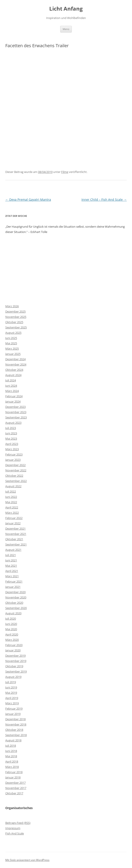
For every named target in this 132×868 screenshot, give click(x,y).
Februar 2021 (14, 581)
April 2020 (12, 634)
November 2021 (16, 534)
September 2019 (16, 671)
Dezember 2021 (15, 529)
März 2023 (12, 449)
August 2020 (13, 613)
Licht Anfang (66, 9)
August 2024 (13, 375)
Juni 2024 (11, 386)
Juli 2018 (11, 746)
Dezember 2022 (15, 465)
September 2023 (16, 417)
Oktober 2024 (14, 370)
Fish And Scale (15, 833)
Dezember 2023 (15, 407)
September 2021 (16, 544)
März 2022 (12, 513)
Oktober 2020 (14, 603)
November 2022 (16, 470)
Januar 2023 (13, 460)
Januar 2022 (13, 523)
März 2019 (12, 703)
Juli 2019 (11, 682)
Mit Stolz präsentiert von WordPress (27, 860)
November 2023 (16, 412)
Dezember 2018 (15, 719)
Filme (65, 172)
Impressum (13, 828)
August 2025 (13, 333)
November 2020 (16, 597)
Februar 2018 (14, 772)
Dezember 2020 (15, 592)
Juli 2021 (11, 555)
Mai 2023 (11, 439)
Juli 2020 (11, 619)
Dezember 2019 (15, 656)
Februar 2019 (14, 709)
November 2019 (16, 661)
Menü (66, 29)
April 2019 (12, 698)
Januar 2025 (13, 354)
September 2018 (16, 735)
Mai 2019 (11, 693)
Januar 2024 (13, 401)
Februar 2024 (14, 396)
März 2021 (12, 576)
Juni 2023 (11, 433)
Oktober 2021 (14, 539)
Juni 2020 (11, 624)
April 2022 (12, 507)
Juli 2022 (11, 491)
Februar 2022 (14, 518)
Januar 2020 (13, 650)
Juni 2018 (11, 751)
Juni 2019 (11, 687)
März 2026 (12, 306)
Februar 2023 (14, 454)
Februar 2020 (14, 645)
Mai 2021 (11, 566)
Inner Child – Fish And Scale (104, 200)
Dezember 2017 (15, 783)
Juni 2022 (11, 497)
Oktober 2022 (14, 476)
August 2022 (13, 486)
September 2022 (16, 481)
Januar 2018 (13, 777)
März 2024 (12, 391)
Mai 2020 (11, 629)
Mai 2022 (11, 502)
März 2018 (12, 767)
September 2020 (16, 608)
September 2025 (16, 327)
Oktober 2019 (14, 666)
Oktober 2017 (14, 793)
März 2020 (12, 640)
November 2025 (16, 317)
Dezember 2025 (15, 311)
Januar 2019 (13, 714)
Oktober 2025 (14, 322)
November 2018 (16, 724)
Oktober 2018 (14, 730)
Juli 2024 (11, 380)
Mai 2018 (11, 756)
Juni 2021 (11, 560)
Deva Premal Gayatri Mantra (28, 200)
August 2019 (13, 677)
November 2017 (16, 788)
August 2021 (13, 550)
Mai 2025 (11, 343)
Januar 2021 (13, 587)
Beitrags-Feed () (18, 823)
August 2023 (13, 423)
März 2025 (12, 349)
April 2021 (12, 571)
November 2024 (16, 364)
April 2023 (12, 444)
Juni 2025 (11, 338)
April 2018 (12, 761)
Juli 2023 (11, 428)
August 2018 (13, 740)
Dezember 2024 (15, 359)
